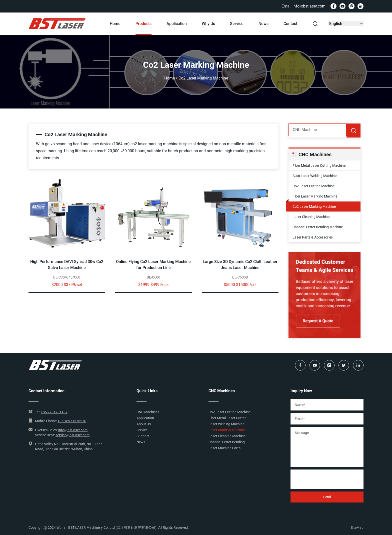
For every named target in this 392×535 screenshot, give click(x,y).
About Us (144, 424)
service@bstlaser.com (72, 435)
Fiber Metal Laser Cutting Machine (319, 165)
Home (115, 24)
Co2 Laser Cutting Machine (313, 186)
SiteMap (357, 527)
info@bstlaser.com (309, 6)
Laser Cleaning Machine (311, 217)
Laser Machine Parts (224, 448)
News (263, 24)
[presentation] (328, 479)
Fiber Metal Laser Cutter (227, 418)
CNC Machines (148, 412)
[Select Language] (346, 24)
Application (177, 24)
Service (237, 24)
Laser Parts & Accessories (313, 237)
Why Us (208, 24)
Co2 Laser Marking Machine (314, 206)
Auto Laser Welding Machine (314, 176)
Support (143, 436)
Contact (290, 24)
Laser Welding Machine (226, 424)
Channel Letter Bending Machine (318, 227)
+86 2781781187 (54, 412)
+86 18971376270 (72, 421)
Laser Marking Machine (227, 430)
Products (143, 24)
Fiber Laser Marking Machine (315, 196)
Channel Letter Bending (227, 442)
